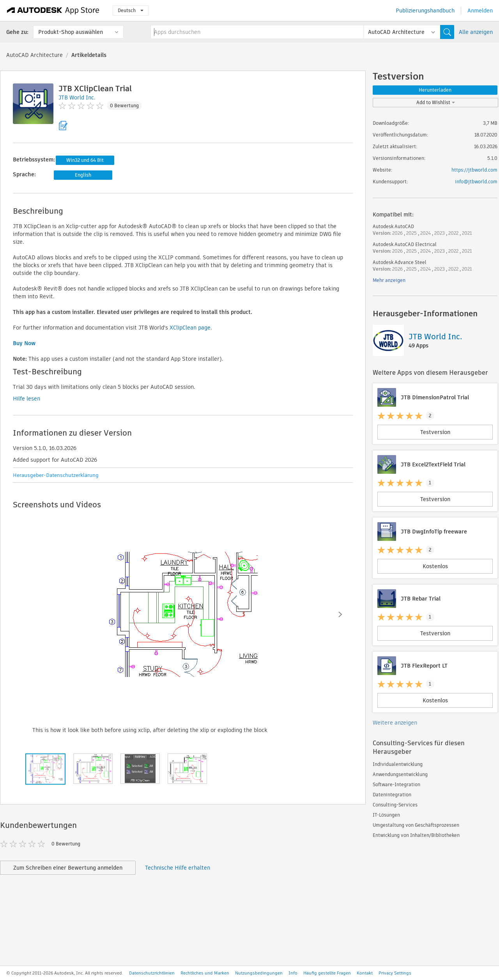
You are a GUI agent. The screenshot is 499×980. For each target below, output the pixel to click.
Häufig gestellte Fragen (327, 973)
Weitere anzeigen (395, 723)
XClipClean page (190, 328)
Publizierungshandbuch (425, 11)
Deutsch (131, 10)
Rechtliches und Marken (205, 973)
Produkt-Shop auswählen (71, 32)
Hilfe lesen (27, 399)
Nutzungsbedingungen (259, 973)
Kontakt (365, 973)
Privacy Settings (395, 973)
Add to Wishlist (436, 102)
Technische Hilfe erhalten (178, 868)
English (83, 175)
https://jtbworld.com (474, 170)
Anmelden (480, 11)
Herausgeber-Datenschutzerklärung (56, 475)
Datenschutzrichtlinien (152, 973)
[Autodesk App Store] (53, 11)
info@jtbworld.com (476, 182)
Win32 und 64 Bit (85, 160)
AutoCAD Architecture (35, 55)
